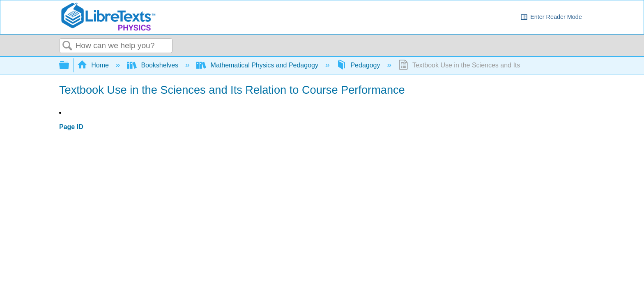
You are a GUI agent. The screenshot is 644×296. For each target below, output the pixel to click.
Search (67, 46)
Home (94, 65)
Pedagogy (359, 65)
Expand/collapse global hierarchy (69, 66)
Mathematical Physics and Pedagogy (258, 65)
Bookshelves (154, 65)
